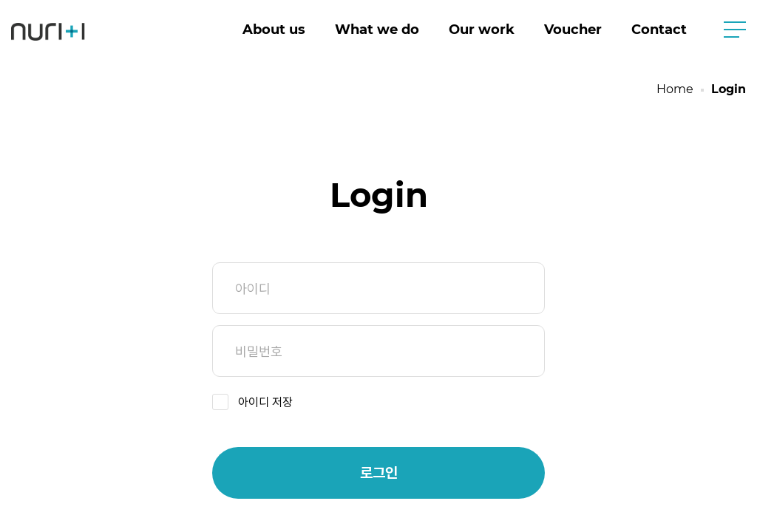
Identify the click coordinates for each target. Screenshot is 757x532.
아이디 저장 (265, 402)
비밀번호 (378, 351)
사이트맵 (735, 30)
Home (675, 89)
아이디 (378, 288)
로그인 (379, 473)
